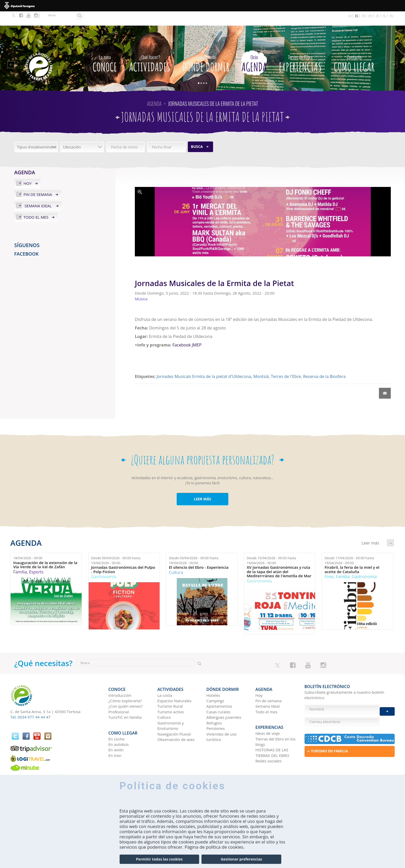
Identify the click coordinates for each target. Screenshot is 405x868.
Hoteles (213, 678)
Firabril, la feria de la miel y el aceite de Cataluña (352, 555)
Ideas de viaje (268, 713)
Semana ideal (38, 192)
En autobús (119, 724)
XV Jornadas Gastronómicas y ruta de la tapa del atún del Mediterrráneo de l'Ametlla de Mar (279, 558)
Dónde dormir (206, 48)
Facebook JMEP (187, 331)
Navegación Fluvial (174, 717)
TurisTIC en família (125, 700)
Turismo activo (171, 695)
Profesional (119, 695)
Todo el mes (36, 203)
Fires (329, 563)
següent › (390, 529)
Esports (36, 558)
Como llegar (354, 48)
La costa (165, 678)
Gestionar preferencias (242, 859)
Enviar (387, 707)
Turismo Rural (170, 689)
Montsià (261, 362)
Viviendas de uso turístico (221, 719)
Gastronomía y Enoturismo (171, 709)
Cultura (176, 558)
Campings (215, 684)
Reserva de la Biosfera (324, 362)
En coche (116, 719)
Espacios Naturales (174, 684)
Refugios (214, 706)
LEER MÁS (202, 485)
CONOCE (105, 48)
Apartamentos (219, 689)
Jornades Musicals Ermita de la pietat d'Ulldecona (204, 362)
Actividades (150, 48)
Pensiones (216, 711)
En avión (116, 730)
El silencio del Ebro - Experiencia (199, 553)
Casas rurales (218, 695)
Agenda (254, 48)
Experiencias (300, 48)
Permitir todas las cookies (159, 859)
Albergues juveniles (224, 700)
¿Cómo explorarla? (125, 684)
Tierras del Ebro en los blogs (275, 721)
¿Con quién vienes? (126, 689)
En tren (115, 735)
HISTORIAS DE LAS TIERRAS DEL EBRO (272, 733)
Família (20, 558)
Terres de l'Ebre (286, 362)
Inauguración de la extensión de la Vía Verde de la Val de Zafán (45, 551)
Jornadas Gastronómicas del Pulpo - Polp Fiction (123, 555)
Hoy (28, 169)
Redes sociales (268, 741)
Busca (197, 132)
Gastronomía (104, 563)
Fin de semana (38, 180)
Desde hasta (116, 546)
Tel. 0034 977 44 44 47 (30, 703)
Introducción (120, 678)
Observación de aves (176, 722)
